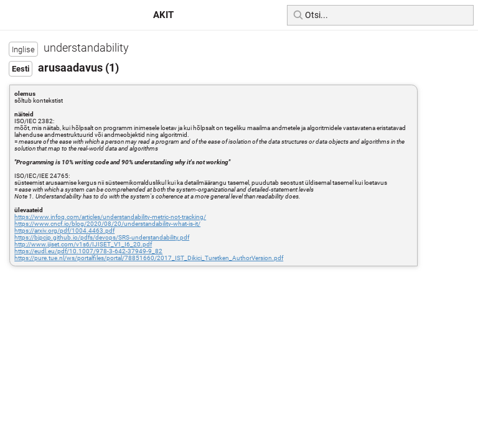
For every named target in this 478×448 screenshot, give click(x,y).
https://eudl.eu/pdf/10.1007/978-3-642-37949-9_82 (88, 251)
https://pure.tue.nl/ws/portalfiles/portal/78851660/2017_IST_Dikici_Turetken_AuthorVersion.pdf (149, 258)
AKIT (163, 15)
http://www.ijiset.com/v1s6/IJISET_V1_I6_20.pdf (83, 244)
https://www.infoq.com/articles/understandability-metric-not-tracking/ (110, 217)
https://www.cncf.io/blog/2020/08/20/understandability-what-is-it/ (107, 224)
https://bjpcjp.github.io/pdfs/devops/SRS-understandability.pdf (102, 237)
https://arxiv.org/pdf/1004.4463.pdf (64, 231)
